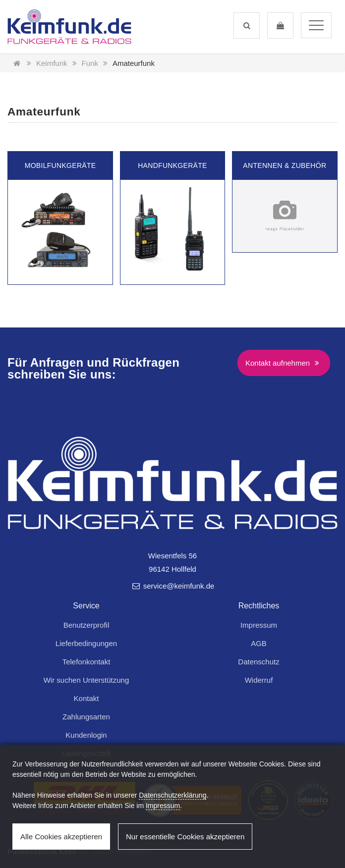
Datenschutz (259, 662)
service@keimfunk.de (173, 586)
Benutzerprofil (86, 625)
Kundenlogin (86, 735)
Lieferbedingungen (86, 643)
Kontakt (86, 698)
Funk (90, 63)
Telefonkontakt (86, 662)
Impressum (259, 625)
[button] (247, 26)
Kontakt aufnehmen (284, 363)
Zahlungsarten (86, 717)
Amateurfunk (134, 63)
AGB (259, 643)
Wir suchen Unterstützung (86, 680)
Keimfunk (52, 63)
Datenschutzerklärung (172, 795)
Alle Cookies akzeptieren (61, 837)
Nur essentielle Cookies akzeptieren (185, 837)
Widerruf (259, 680)
